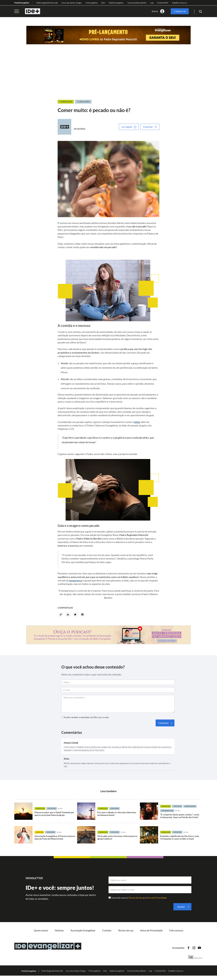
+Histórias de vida (167, 811)
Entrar (155, 11)
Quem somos (41, 930)
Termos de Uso (136, 898)
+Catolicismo (52, 808)
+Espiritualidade (190, 806)
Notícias (59, 930)
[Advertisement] (108, 76)
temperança (76, 580)
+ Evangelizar (66, 102)
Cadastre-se (180, 11)
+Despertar (39, 832)
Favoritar (148, 127)
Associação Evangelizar (83, 930)
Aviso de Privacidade (156, 898)
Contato (107, 930)
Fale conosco (176, 930)
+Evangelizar (40, 808)
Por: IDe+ (60, 808)
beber (137, 422)
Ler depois (127, 127)
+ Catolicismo (83, 102)
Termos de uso (126, 930)
